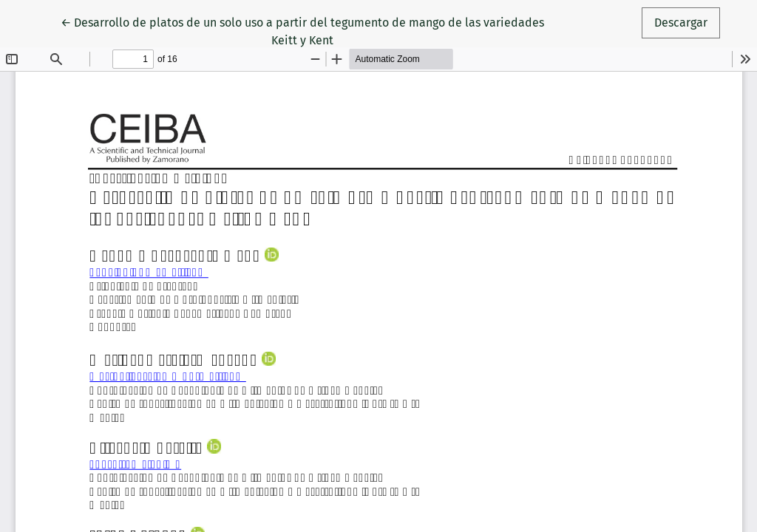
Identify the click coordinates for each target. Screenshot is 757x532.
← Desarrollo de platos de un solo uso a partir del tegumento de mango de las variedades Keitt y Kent (302, 30)
